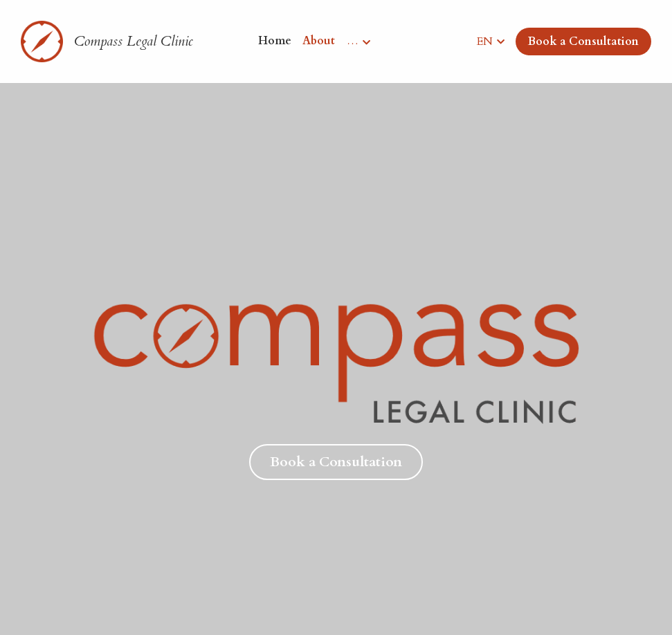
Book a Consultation (583, 42)
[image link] (42, 40)
